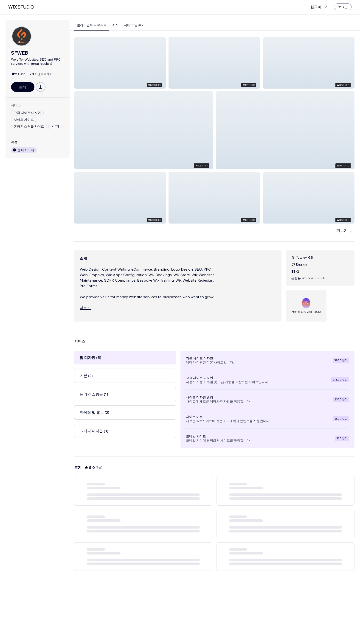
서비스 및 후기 (134, 25)
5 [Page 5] (227, 627)
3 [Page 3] (210, 627)
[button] (120, 63)
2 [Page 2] (202, 627)
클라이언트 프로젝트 (92, 25)
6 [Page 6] (235, 627)
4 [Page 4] (218, 627)
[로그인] (343, 7)
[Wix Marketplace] (21, 7)
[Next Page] (243, 627)
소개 (115, 25)
